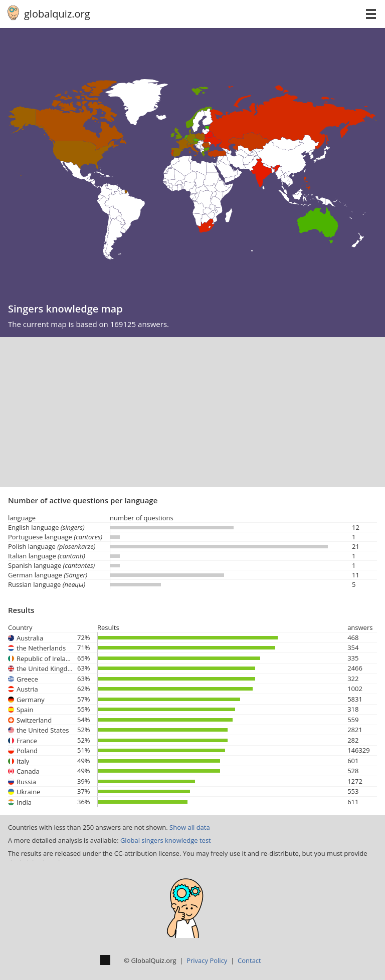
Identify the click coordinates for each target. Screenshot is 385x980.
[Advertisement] (192, 412)
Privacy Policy (207, 960)
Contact (249, 960)
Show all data (190, 827)
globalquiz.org (57, 14)
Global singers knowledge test (166, 840)
